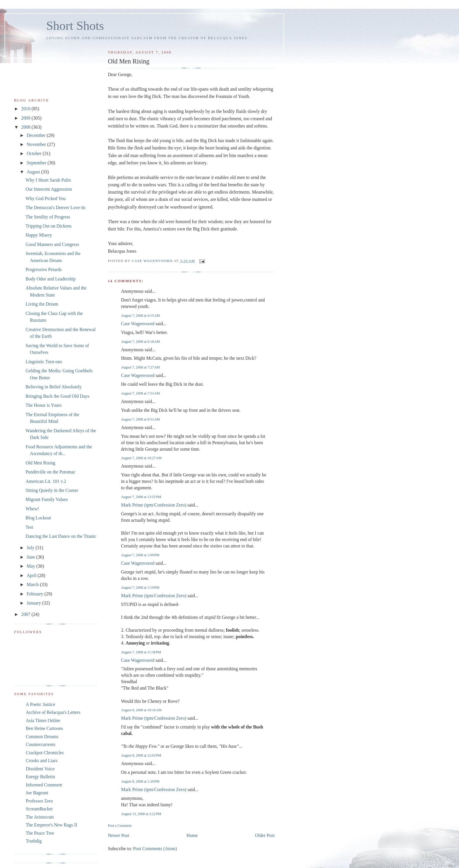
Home (192, 835)
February (36, 594)
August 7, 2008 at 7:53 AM (140, 393)
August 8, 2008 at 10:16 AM (141, 710)
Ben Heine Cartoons (44, 728)
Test (29, 527)
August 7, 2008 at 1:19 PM (140, 588)
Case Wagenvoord (138, 324)
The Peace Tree (40, 833)
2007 (26, 614)
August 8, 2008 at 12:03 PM (141, 755)
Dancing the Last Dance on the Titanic (61, 536)
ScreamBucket (39, 809)
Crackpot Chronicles (45, 753)
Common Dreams (42, 737)
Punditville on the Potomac (50, 472)
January (34, 603)
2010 (26, 109)
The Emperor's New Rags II (52, 825)
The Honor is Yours (43, 405)
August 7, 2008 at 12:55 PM (141, 497)
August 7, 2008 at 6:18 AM (140, 342)
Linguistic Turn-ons (44, 362)
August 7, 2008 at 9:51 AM (140, 419)
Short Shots (75, 26)
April (32, 575)
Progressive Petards (44, 269)
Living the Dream (42, 304)
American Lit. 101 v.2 (46, 481)
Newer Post (118, 835)
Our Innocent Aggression (49, 189)
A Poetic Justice (40, 704)
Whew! (32, 509)
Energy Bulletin (40, 777)
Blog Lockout (38, 518)
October (35, 153)
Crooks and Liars (42, 761)
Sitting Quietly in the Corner (52, 490)
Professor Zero (39, 801)
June (31, 557)
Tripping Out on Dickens (48, 226)
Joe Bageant (37, 793)
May (31, 566)
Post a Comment (120, 826)
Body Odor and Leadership (50, 279)
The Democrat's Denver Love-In (55, 207)
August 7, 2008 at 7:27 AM (140, 367)
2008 (26, 127)
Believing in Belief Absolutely (54, 387)
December (37, 135)
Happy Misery (39, 235)
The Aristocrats (40, 817)
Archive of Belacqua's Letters (53, 712)
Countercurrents (41, 744)
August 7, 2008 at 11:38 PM (141, 652)
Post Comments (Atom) (155, 849)
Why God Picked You (46, 198)
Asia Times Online (43, 720)
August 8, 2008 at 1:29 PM (140, 781)
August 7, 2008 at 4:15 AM (140, 316)
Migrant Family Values (47, 499)
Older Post (265, 835)
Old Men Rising (40, 463)
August (34, 172)
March (33, 584)
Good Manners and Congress (52, 244)
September (37, 163)
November (37, 144)
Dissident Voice (40, 769)
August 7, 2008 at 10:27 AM (141, 458)
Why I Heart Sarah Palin (48, 180)
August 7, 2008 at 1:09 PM (140, 555)
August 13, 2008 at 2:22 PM (141, 814)
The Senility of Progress (48, 217)
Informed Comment (44, 785)
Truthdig (34, 841)
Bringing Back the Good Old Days (57, 396)
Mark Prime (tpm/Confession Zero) (154, 505)
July (31, 548)
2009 (26, 118)
